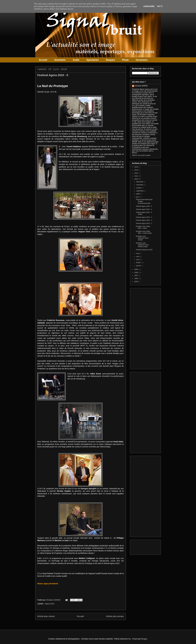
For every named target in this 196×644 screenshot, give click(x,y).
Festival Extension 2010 (144, 250)
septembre (140, 191)
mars (138, 260)
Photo (125, 60)
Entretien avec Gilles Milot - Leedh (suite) (144, 232)
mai (138, 253)
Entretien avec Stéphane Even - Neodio (143, 238)
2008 (136, 273)
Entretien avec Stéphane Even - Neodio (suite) (143, 245)
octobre (139, 188)
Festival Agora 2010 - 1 (144, 223)
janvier (139, 266)
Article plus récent (46, 616)
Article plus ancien (115, 616)
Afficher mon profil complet (141, 155)
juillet (138, 194)
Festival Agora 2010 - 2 (144, 220)
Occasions (142, 60)
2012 (136, 173)
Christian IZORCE (141, 86)
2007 (136, 276)
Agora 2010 (50, 604)
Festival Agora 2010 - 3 (144, 217)
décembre (140, 182)
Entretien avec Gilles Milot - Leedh (143, 227)
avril (138, 257)
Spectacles (93, 60)
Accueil (43, 60)
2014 (136, 167)
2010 (136, 179)
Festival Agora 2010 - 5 (144, 206)
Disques (110, 60)
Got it (160, 6)
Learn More (149, 6)
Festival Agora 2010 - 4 (144, 209)
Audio (76, 60)
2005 (136, 282)
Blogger (144, 639)
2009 (136, 269)
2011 (136, 176)
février (139, 263)
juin (138, 197)
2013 (136, 170)
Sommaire (60, 60)
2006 (136, 279)
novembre (140, 185)
